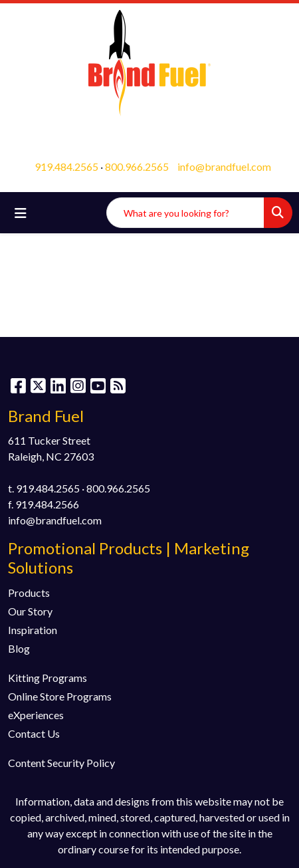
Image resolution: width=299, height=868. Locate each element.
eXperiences (36, 715)
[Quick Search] (185, 213)
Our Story (30, 611)
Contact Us (34, 733)
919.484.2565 (66, 166)
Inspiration (33, 630)
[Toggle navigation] (21, 213)
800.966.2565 (137, 166)
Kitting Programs (48, 678)
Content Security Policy (61, 763)
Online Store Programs (60, 696)
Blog (19, 648)
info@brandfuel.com (224, 166)
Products (29, 593)
